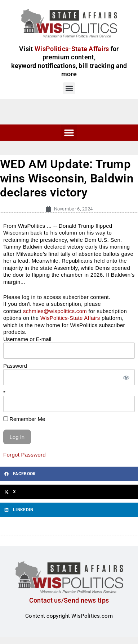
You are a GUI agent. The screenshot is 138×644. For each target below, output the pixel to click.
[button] (69, 88)
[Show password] (126, 377)
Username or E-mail (27, 339)
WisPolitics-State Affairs (70, 318)
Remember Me (24, 419)
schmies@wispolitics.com (55, 311)
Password (15, 366)
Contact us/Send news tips (69, 600)
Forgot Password (25, 455)
